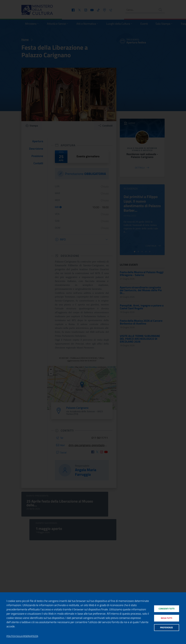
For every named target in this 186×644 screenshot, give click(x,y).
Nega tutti (166, 618)
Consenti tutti (166, 608)
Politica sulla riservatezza (22, 636)
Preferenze (166, 629)
